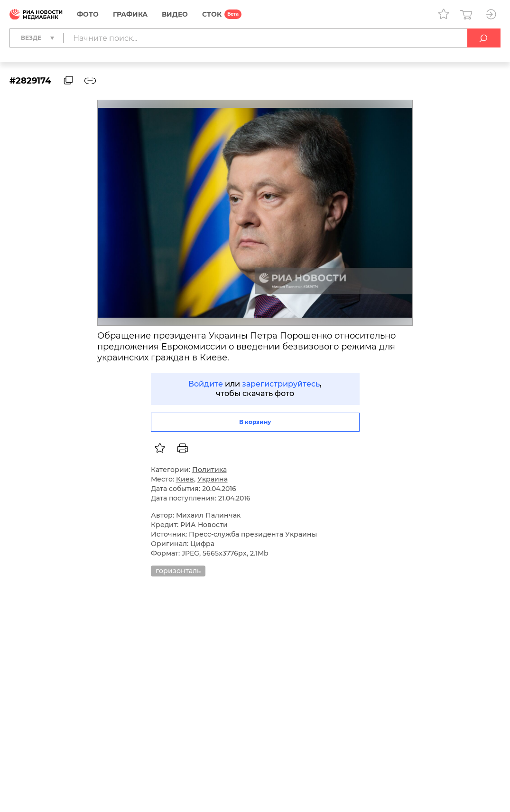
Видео (175, 14)
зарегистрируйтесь (281, 384)
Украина (213, 479)
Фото (88, 14)
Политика (209, 470)
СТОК (212, 14)
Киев (185, 479)
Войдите (206, 384)
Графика (130, 14)
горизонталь (178, 571)
